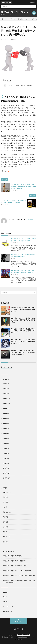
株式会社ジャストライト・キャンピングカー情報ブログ (19, 576)
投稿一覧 (31, 219)
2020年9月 (6, 414)
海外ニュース (7, 512)
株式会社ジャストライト (15, 12)
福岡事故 (13, 39)
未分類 (5, 507)
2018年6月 (6, 443)
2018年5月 (6, 448)
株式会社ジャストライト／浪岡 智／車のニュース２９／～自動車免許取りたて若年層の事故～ (23, 320)
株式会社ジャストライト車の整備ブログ (15, 561)
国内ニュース (7, 492)
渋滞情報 (6, 522)
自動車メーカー (7, 532)
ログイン (6, 597)
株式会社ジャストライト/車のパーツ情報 (15, 566)
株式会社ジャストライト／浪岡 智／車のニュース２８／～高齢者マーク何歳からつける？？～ (23, 331)
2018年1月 (6, 468)
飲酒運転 (6, 542)
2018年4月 (6, 453)
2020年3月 (6, 438)
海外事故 (6, 517)
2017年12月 (7, 473)
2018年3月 (6, 458)
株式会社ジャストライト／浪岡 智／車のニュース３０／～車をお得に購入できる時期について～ (23, 309)
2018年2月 (6, 463)
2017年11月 (7, 478)
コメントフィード (8, 607)
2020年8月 (6, 418)
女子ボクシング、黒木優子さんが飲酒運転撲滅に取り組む (19, 86)
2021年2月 (6, 389)
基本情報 (6, 502)
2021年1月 (6, 394)
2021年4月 (6, 384)
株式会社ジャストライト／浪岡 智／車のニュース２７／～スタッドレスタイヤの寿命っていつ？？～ (23, 342)
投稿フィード (7, 602)
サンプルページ (19, 629)
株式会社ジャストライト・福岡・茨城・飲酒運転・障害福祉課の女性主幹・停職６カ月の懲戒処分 (23, 186)
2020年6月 (6, 423)
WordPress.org (7, 612)
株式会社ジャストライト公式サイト (13, 556)
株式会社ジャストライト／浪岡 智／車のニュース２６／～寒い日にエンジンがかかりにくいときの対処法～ (23, 352)
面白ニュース (7, 537)
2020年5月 (6, 428)
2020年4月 (6, 433)
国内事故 (6, 497)
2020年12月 (7, 399)
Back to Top (18, 621)
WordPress (18, 639)
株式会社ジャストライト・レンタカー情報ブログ (17, 571)
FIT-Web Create (23, 637)
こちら (8, 171)
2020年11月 (7, 404)
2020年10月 (7, 409)
